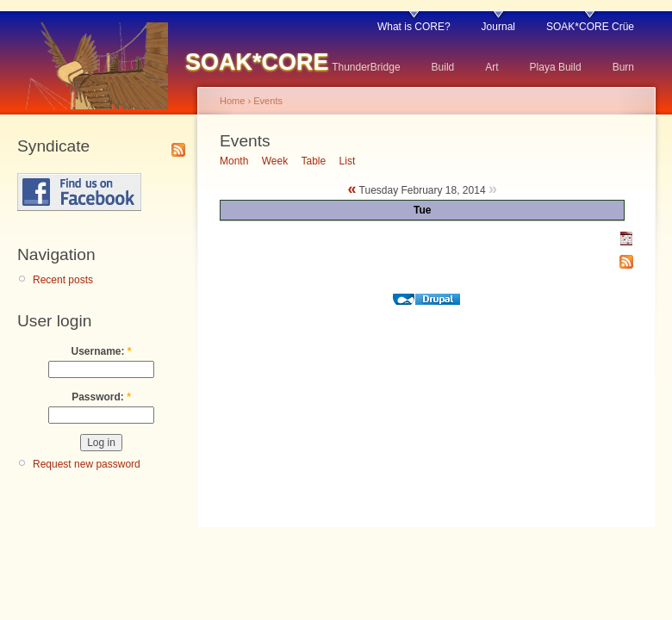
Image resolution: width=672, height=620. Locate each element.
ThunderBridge (366, 67)
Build (443, 67)
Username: (101, 351)
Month (234, 161)
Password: (101, 397)
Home (232, 101)
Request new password (87, 464)
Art (492, 67)
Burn (623, 67)
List (348, 161)
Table (314, 161)
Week (275, 161)
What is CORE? (414, 27)
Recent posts (63, 280)
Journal (498, 27)
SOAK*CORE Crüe (590, 27)
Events (268, 101)
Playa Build (556, 67)
